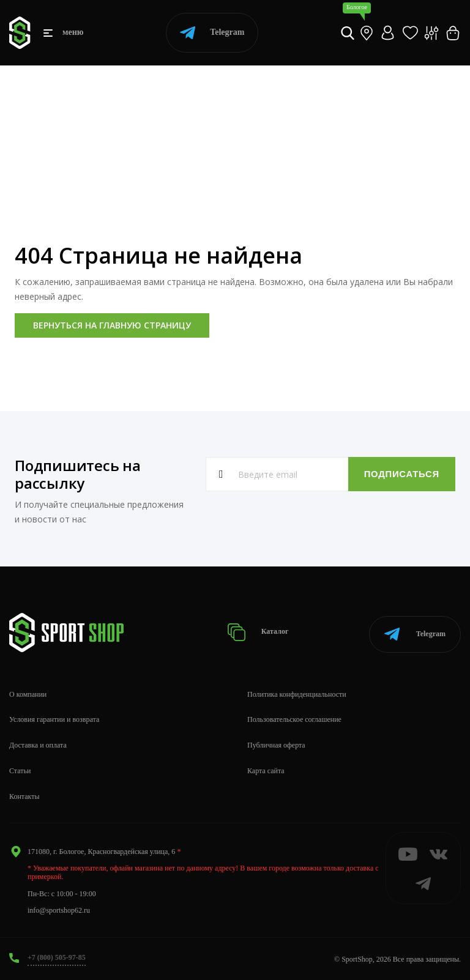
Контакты (24, 795)
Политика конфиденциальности (297, 693)
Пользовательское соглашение (294, 719)
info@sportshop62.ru (59, 909)
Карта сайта (266, 770)
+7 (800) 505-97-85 (57, 956)
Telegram (212, 33)
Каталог (260, 632)
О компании (28, 693)
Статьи (20, 770)
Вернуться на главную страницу (112, 325)
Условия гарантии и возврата (54, 719)
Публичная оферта (276, 744)
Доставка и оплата (38, 744)
